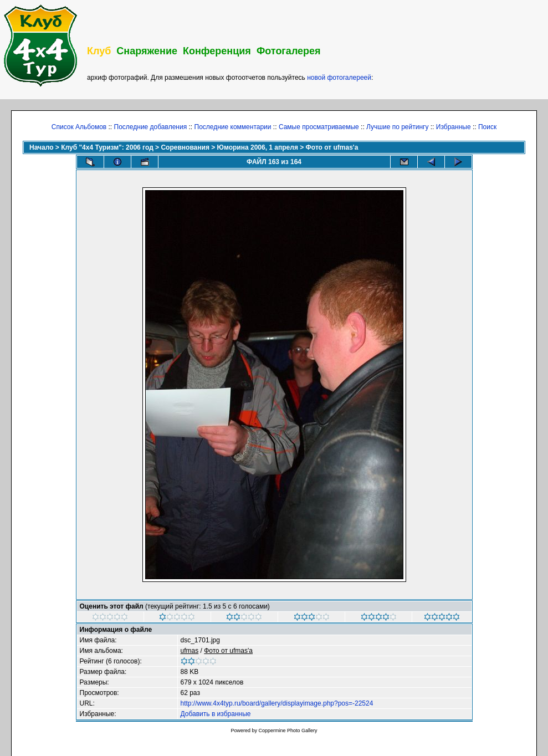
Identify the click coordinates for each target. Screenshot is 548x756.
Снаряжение (147, 51)
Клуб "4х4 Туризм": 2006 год (107, 147)
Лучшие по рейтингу (397, 127)
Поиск (487, 127)
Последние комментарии (233, 127)
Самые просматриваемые (319, 127)
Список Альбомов (79, 127)
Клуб (99, 51)
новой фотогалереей (339, 78)
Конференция (217, 51)
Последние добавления (151, 127)
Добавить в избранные (216, 714)
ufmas (190, 651)
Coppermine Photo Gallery (288, 731)
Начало (41, 147)
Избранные (454, 127)
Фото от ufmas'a (332, 147)
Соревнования (185, 147)
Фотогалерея (289, 51)
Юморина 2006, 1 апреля (258, 147)
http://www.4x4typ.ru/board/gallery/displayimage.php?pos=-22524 (277, 703)
